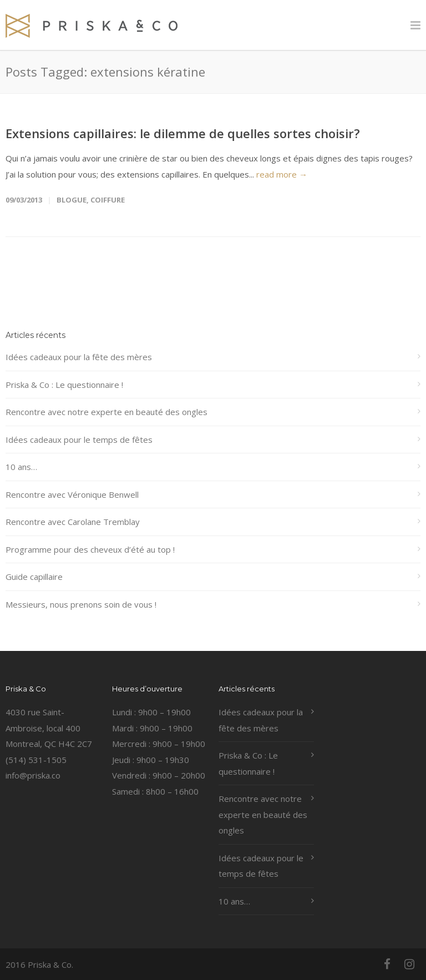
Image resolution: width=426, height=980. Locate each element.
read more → (282, 174)
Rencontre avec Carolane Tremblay (73, 522)
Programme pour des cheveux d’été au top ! (90, 549)
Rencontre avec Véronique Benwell (72, 494)
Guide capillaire (34, 577)
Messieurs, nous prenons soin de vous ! (81, 604)
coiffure (108, 200)
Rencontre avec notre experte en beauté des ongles (106, 412)
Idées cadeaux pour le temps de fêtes (79, 440)
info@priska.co (33, 775)
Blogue (72, 200)
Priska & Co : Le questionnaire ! (64, 385)
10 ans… (21, 467)
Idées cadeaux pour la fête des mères (79, 357)
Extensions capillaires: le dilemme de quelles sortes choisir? (183, 133)
